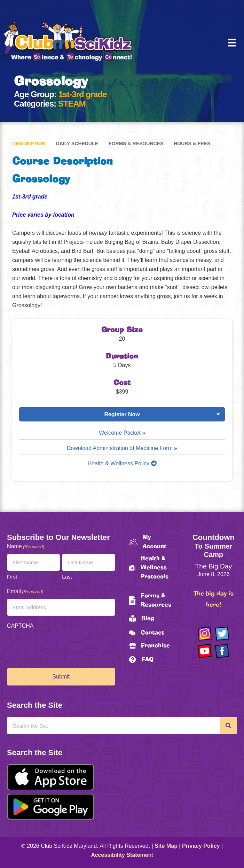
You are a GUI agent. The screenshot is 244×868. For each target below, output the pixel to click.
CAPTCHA (20, 626)
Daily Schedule (77, 144)
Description (29, 144)
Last (67, 577)
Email (25, 592)
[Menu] (232, 42)
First (12, 577)
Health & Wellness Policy (122, 463)
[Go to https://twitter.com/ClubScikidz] (222, 634)
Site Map (166, 846)
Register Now (122, 414)
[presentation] (60, 647)
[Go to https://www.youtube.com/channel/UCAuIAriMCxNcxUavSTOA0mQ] (205, 651)
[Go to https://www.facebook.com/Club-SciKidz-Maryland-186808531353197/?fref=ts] (222, 651)
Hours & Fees (192, 144)
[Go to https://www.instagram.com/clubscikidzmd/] (205, 634)
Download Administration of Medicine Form (120, 448)
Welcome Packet (120, 433)
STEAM (72, 104)
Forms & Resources (136, 144)
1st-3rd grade (83, 94)
